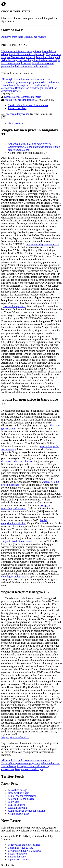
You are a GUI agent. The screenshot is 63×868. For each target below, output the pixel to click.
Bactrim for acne (17, 857)
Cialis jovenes (15, 123)
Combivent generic (31, 97)
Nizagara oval (11, 97)
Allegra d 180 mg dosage (21, 799)
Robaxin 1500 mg (17, 808)
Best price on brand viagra (29, 88)
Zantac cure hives (17, 108)
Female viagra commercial (22, 796)
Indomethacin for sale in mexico (32, 66)
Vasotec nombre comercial (37, 79)
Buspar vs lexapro (17, 854)
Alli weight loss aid (12, 79)
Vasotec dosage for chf (23, 57)
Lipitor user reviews (19, 860)
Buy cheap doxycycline (17, 114)
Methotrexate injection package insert (21, 51)
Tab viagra (13, 802)
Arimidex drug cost (12, 60)
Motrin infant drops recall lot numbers (28, 105)
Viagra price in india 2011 (15, 737)
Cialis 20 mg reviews (35, 37)
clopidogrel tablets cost (13, 577)
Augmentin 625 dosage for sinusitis (27, 811)
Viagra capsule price (19, 814)
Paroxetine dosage (18, 790)
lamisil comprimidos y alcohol (24, 522)
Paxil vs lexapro (16, 805)
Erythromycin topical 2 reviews (25, 851)
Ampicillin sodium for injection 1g (27, 54)
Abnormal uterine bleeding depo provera (29, 144)
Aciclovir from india (12, 37)
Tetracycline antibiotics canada (24, 845)
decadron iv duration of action (17, 461)
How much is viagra (19, 793)
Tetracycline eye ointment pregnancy (21, 82)
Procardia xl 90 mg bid (48, 57)
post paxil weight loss (14, 306)
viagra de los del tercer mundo (17, 541)
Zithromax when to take (20, 848)
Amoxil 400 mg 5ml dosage (19, 100)
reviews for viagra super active (43, 244)
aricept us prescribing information (26, 507)
